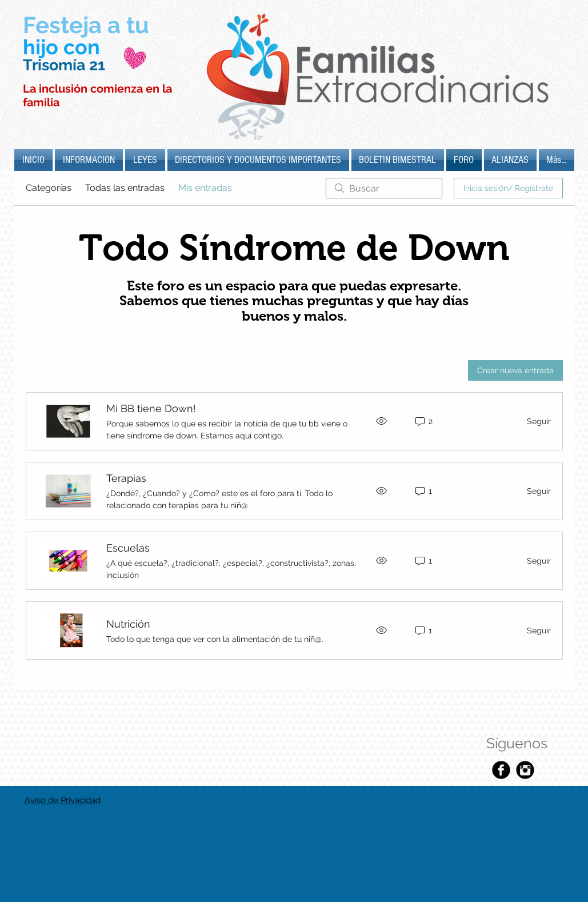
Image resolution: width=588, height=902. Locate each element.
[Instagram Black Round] (525, 770)
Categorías (49, 188)
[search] (384, 188)
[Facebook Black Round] (501, 770)
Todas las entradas (125, 188)
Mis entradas (205, 188)
